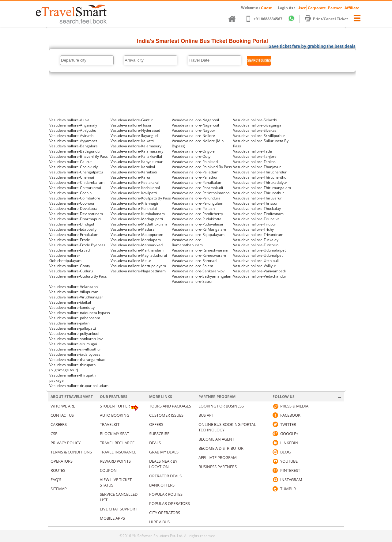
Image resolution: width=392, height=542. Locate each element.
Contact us (62, 415)
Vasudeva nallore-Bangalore (73, 146)
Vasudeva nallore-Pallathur (195, 177)
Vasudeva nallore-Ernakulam (74, 235)
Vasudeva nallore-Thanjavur (257, 167)
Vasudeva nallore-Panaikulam (197, 182)
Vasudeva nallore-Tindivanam (258, 214)
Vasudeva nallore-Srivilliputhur (259, 136)
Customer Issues (166, 415)
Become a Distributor (221, 448)
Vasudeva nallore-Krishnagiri (135, 203)
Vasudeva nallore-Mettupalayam (138, 266)
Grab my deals (164, 452)
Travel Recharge (117, 443)
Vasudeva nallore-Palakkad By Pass (202, 167)
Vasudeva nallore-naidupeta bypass (80, 313)
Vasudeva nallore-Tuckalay (256, 240)
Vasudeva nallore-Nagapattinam (138, 271)
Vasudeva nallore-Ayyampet (73, 141)
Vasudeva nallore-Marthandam (137, 250)
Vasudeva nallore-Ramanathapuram (187, 242)
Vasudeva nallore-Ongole (193, 151)
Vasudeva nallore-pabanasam (75, 318)
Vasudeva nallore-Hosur (131, 125)
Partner (335, 8)
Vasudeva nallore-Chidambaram (77, 182)
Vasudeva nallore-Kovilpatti (134, 193)
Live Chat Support (119, 509)
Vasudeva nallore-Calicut (70, 162)
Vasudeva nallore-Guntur (132, 120)
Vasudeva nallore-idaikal (70, 302)
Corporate (317, 8)
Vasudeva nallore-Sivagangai (258, 125)
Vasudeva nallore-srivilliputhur (75, 349)
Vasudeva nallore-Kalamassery (137, 151)
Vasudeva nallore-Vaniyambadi (259, 271)
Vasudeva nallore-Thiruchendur (260, 172)
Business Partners (218, 467)
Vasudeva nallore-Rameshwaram (200, 250)
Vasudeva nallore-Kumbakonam (138, 214)
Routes (58, 470)
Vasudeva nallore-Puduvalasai (197, 224)
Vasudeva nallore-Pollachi (194, 208)
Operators (62, 461)
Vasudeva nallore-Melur (131, 261)
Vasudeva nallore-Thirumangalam (262, 188)
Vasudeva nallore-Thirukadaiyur (260, 182)
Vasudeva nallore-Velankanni (74, 287)
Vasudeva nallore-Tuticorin (256, 245)
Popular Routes (166, 494)
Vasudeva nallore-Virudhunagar (76, 297)
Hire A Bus (159, 522)
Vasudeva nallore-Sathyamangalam (202, 276)
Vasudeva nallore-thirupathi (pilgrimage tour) (73, 367)
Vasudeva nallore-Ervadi (70, 250)
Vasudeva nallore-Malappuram (137, 235)
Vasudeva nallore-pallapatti (73, 328)
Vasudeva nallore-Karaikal (133, 167)
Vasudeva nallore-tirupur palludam (79, 386)
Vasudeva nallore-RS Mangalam (199, 229)
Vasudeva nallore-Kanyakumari (137, 162)
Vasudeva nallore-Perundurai (197, 198)
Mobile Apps (112, 518)
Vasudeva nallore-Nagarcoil (195, 120)
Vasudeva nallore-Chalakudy (73, 167)
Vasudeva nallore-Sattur (192, 281)
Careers (59, 424)
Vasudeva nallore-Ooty (191, 156)
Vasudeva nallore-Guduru (71, 271)
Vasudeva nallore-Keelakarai (135, 182)
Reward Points (115, 461)
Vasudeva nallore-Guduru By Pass (78, 276)
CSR (54, 434)
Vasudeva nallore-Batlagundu (74, 151)
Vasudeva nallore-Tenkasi (255, 162)
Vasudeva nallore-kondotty (72, 307)
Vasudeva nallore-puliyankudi (74, 334)
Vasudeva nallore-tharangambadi (78, 360)
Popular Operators (170, 503)
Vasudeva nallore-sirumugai (73, 344)
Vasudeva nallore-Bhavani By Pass (79, 156)
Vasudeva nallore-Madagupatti (137, 219)
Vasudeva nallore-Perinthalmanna (201, 193)
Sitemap (59, 489)
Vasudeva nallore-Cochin (70, 193)
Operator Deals (165, 476)
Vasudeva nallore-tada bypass (75, 354)
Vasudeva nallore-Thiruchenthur (260, 177)
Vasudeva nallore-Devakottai (74, 208)
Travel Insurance (118, 452)
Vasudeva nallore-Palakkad (195, 162)
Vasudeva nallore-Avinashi (72, 136)
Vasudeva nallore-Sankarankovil (199, 271)
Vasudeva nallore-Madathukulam (139, 224)
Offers (156, 424)
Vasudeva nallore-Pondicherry (197, 214)
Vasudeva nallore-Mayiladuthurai (139, 255)
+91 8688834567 (267, 19)
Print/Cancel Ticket (329, 19)
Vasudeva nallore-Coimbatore (75, 198)
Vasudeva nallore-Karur (131, 177)
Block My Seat (114, 434)
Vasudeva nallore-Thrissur (255, 203)
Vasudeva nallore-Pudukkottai (197, 219)
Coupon (108, 470)
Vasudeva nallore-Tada (253, 151)
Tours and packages (170, 406)
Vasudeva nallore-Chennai (72, 177)
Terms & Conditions (71, 452)
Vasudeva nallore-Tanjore (255, 156)
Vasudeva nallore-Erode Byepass (77, 245)
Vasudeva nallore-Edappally (73, 229)
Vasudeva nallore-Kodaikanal (135, 188)
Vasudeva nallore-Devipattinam (76, 214)
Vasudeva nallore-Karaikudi (134, 172)
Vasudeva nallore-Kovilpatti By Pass (141, 198)
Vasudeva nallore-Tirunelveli (257, 219)
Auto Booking (115, 415)
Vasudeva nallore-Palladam (195, 172)
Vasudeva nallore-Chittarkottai (75, 188)
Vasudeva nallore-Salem (192, 266)
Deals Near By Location (163, 464)
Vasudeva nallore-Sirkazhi (255, 120)
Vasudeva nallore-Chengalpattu (76, 172)
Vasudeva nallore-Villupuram (74, 292)
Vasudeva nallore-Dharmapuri (75, 219)
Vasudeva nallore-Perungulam (198, 203)
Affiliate (352, 8)
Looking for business (221, 406)
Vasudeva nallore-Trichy (253, 229)
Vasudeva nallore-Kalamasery (136, 146)
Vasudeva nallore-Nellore (193, 136)
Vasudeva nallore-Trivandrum (258, 235)
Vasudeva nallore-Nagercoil (195, 125)
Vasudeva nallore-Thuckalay (257, 208)
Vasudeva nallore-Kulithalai (134, 208)
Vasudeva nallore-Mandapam (136, 240)
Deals (155, 443)
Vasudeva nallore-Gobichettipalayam (65, 258)
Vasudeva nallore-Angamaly (73, 125)
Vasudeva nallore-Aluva (69, 120)
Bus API (206, 415)
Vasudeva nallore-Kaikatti (132, 141)
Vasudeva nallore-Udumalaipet (259, 250)
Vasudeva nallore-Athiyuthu (73, 130)
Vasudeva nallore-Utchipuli (256, 261)
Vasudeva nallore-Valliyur (255, 266)
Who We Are (63, 406)
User (302, 8)
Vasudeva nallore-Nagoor (194, 130)
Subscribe (159, 434)
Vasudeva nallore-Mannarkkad (137, 245)
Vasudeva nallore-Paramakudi (197, 188)
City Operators (165, 513)
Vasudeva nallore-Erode (70, 240)
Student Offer (115, 406)
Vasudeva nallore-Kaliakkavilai (136, 156)
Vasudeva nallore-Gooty (70, 266)
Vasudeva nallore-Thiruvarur (257, 198)
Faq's (56, 479)
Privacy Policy (66, 443)
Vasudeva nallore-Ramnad (194, 261)
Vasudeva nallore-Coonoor (72, 203)
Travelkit (110, 424)
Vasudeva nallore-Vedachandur (260, 276)
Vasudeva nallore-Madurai (133, 229)
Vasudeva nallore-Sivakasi (255, 130)
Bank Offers (162, 485)
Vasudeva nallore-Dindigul (72, 224)
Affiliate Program (218, 457)
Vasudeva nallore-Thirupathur (258, 193)
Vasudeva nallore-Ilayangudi (135, 136)
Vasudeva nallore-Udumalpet (258, 255)
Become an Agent (216, 439)
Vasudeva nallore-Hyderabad (135, 130)
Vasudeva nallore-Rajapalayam (198, 235)
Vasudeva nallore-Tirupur (255, 224)
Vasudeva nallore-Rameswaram (199, 255)
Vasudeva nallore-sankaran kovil (77, 339)
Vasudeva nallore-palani (70, 323)
